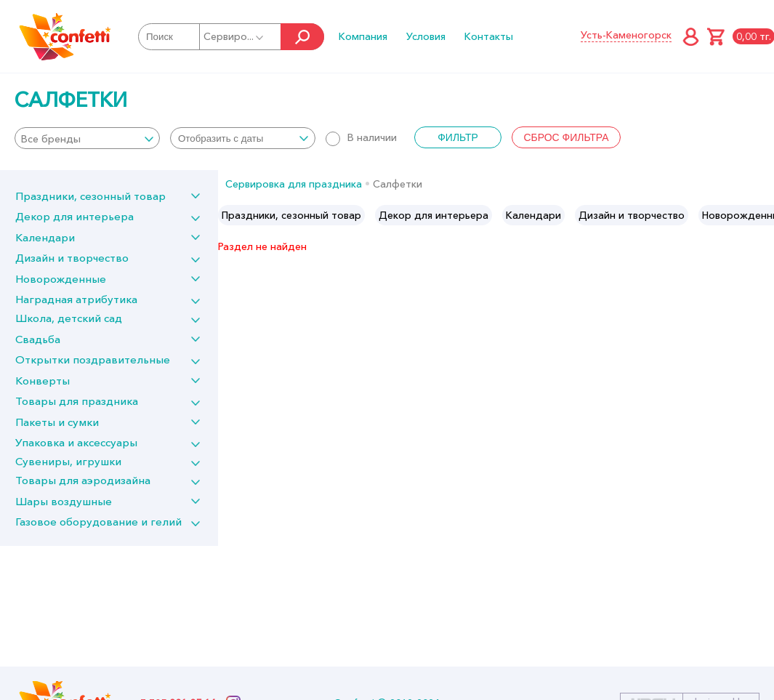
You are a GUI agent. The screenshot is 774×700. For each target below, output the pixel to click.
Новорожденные (61, 279)
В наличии (361, 137)
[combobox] (87, 138)
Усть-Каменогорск (626, 35)
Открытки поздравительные (93, 359)
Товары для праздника (77, 401)
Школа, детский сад (69, 318)
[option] (291, 215)
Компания (363, 36)
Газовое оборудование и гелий (98, 522)
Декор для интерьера (74, 216)
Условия (426, 36)
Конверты (43, 381)
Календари (45, 237)
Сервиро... (234, 36)
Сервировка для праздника (294, 184)
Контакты (489, 36)
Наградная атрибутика (76, 299)
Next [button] (762, 215)
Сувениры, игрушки (68, 461)
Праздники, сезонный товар (90, 196)
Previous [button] (230, 215)
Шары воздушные (64, 501)
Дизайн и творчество (72, 258)
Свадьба (38, 339)
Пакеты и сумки (57, 422)
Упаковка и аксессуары (76, 442)
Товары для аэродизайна (83, 480)
